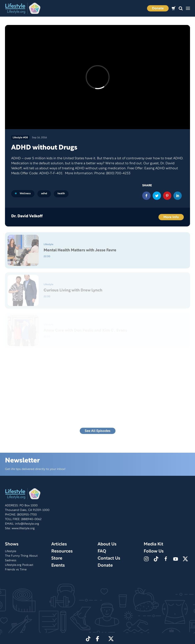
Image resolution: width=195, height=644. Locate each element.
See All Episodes (98, 432)
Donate (158, 9)
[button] (181, 8)
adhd (44, 193)
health (61, 193)
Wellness (23, 193)
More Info (171, 217)
